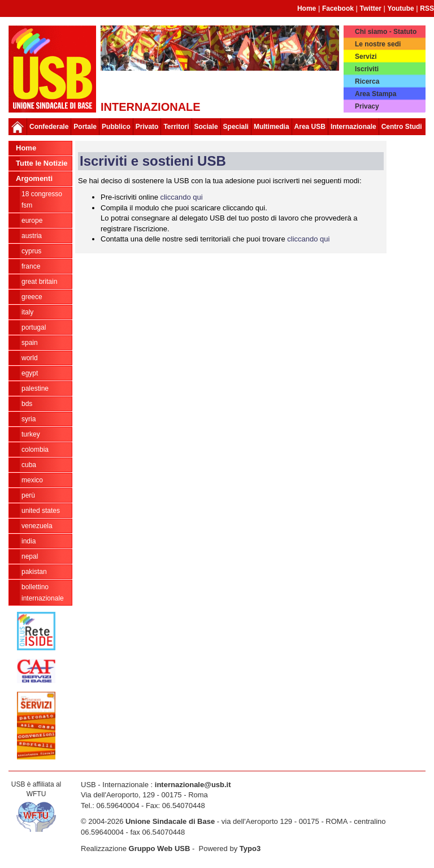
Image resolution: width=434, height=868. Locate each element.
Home (307, 8)
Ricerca (367, 81)
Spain (30, 343)
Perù (28, 495)
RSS (427, 8)
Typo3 (250, 848)
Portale (85, 127)
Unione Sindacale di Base (170, 821)
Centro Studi (402, 127)
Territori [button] (176, 127)
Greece (32, 297)
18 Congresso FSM (42, 200)
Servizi (366, 57)
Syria (29, 419)
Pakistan (34, 572)
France (31, 266)
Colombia (35, 450)
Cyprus (31, 251)
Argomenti (34, 178)
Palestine (35, 388)
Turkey (31, 434)
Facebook (338, 8)
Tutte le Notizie (42, 163)
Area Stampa (376, 94)
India (29, 541)
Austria (32, 236)
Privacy (367, 106)
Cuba (29, 465)
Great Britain (39, 282)
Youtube (401, 8)
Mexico (32, 480)
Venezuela (37, 526)
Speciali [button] (236, 127)
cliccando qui (181, 197)
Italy (27, 312)
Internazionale (353, 127)
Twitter (371, 8)
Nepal (30, 556)
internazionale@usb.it (193, 785)
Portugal (34, 327)
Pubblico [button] (116, 127)
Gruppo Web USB (160, 848)
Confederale (49, 127)
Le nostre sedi (378, 44)
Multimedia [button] (272, 127)
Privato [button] (147, 127)
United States (41, 511)
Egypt (30, 373)
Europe (32, 221)
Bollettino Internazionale (43, 593)
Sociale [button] (206, 127)
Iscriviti (367, 69)
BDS (27, 404)
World (30, 358)
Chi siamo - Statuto (386, 32)
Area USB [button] (310, 127)
